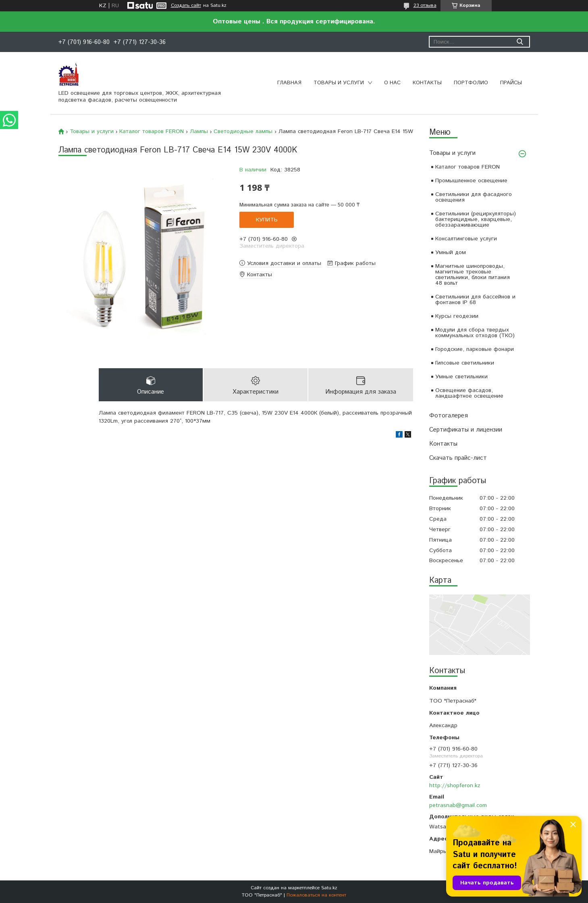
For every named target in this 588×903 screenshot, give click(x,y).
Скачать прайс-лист (458, 458)
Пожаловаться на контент (316, 895)
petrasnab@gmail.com (458, 805)
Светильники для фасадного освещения (474, 197)
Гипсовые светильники (465, 363)
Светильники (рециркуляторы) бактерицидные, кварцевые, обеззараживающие (476, 219)
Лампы (199, 131)
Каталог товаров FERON (467, 167)
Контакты (427, 83)
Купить (267, 220)
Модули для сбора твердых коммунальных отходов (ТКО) (475, 333)
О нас (392, 83)
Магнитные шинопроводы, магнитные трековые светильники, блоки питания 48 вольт (473, 275)
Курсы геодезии (457, 316)
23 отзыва (425, 5)
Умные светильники (461, 377)
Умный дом (451, 252)
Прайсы (511, 83)
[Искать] (520, 42)
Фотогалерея (449, 416)
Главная (289, 83)
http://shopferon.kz (455, 786)
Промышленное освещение (471, 181)
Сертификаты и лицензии (466, 430)
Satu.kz (329, 888)
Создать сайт (186, 6)
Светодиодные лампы (243, 131)
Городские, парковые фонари (475, 349)
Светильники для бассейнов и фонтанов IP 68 (475, 300)
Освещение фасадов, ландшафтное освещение (469, 393)
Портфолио (471, 83)
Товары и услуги (339, 83)
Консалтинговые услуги (466, 239)
